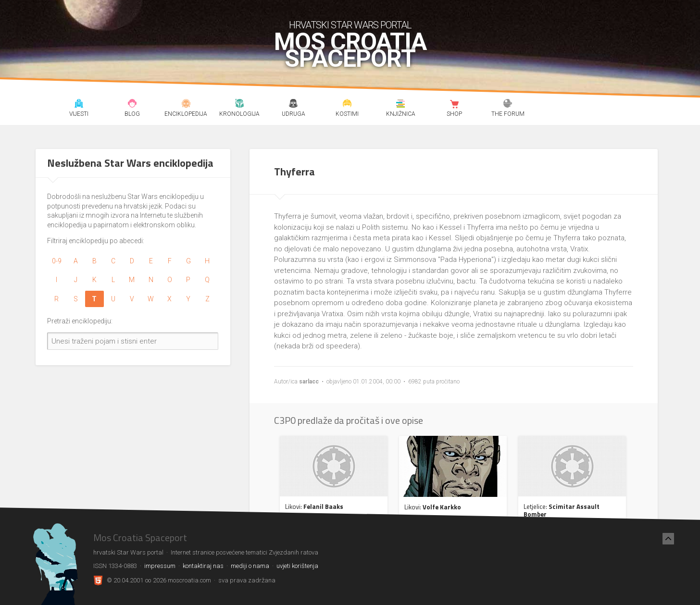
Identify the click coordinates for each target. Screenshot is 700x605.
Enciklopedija (186, 105)
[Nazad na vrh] (668, 539)
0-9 (57, 261)
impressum (160, 566)
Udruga (293, 105)
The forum (508, 105)
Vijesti (79, 105)
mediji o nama (250, 566)
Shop (454, 105)
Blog (132, 105)
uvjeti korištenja (297, 566)
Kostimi (347, 105)
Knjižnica (401, 105)
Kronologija (240, 105)
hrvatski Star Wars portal (350, 25)
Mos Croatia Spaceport (350, 50)
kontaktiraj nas (203, 566)
